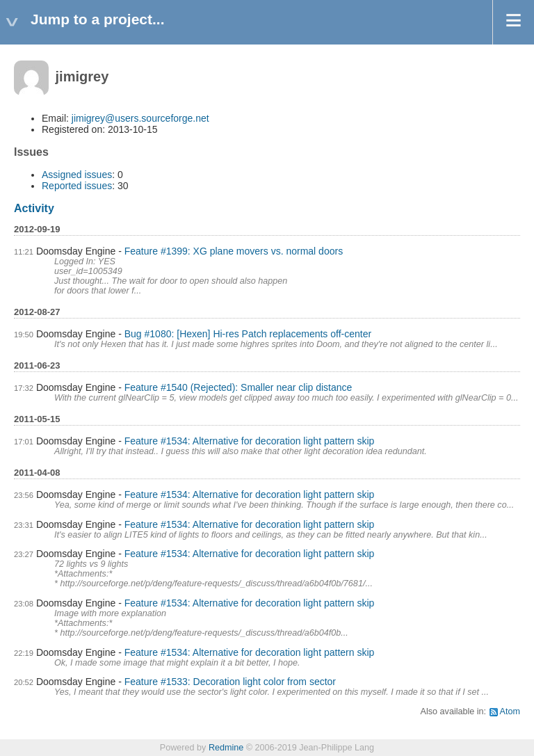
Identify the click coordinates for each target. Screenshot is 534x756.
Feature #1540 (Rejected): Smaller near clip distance (238, 387)
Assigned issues (77, 175)
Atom (510, 711)
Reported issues (77, 186)
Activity (34, 208)
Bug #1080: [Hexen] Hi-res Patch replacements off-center (248, 334)
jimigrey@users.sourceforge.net (140, 118)
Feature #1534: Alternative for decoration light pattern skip (250, 441)
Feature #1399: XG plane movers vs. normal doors (234, 251)
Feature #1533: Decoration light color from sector (230, 682)
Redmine (226, 748)
